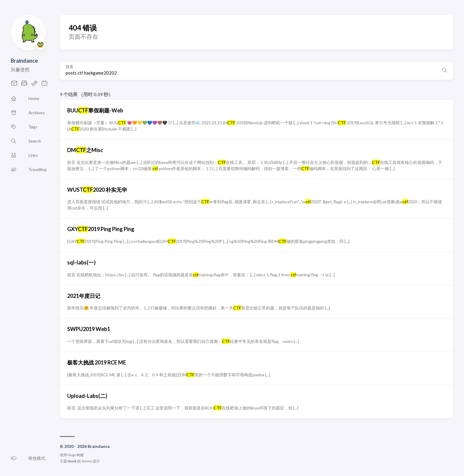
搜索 (70, 67)
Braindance (24, 61)
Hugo (72, 455)
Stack (72, 461)
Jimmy (87, 461)
